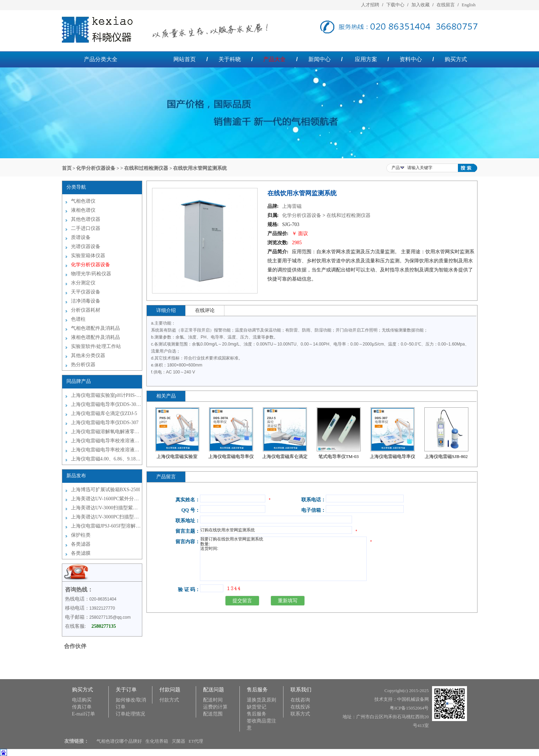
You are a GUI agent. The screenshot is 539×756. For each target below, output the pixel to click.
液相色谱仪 (83, 210)
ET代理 (196, 741)
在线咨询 (300, 700)
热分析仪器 (83, 365)
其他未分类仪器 (88, 355)
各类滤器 (81, 544)
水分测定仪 (83, 283)
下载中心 (395, 5)
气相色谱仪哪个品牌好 (119, 741)
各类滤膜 (81, 553)
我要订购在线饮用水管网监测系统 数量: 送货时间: (283, 559)
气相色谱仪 (83, 201)
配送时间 (213, 700)
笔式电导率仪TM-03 (339, 456)
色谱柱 (78, 319)
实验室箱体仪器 (88, 256)
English (469, 5)
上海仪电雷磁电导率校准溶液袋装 (106, 441)
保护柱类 (81, 535)
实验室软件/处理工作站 (96, 346)
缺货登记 (257, 707)
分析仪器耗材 (86, 310)
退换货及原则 (261, 700)
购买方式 (456, 59)
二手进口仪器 (86, 228)
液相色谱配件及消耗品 (95, 337)
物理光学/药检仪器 (91, 274)
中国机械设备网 (413, 699)
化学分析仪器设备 (96, 168)
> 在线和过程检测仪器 (144, 168)
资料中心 (411, 59)
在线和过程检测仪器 (348, 215)
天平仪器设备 (86, 292)
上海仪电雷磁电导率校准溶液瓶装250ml (106, 450)
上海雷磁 (292, 206)
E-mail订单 (84, 714)
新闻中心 (319, 59)
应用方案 (366, 59)
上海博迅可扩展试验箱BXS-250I (106, 490)
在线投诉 (300, 707)
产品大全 (274, 59)
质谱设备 (81, 237)
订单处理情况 (130, 714)
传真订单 (82, 707)
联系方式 (300, 714)
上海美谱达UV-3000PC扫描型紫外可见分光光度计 (106, 517)
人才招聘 (370, 5)
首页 (67, 168)
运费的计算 (215, 707)
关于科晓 (230, 59)
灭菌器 (178, 741)
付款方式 (169, 700)
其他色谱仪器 (86, 219)
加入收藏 (421, 5)
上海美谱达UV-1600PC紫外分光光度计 (106, 499)
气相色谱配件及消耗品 (95, 328)
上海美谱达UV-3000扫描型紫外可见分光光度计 (106, 508)
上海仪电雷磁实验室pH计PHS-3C (106, 395)
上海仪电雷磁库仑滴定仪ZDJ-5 (104, 413)
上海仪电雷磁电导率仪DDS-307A (106, 404)
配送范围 (213, 714)
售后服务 (257, 714)
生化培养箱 (157, 741)
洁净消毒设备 (86, 301)
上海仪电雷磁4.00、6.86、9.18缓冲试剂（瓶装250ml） (106, 459)
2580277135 (104, 626)
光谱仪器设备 (86, 246)
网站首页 (185, 59)
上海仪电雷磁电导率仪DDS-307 (105, 423)
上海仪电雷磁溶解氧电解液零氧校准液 (106, 432)
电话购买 (82, 700)
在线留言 (446, 5)
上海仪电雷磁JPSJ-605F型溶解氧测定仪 (106, 526)
